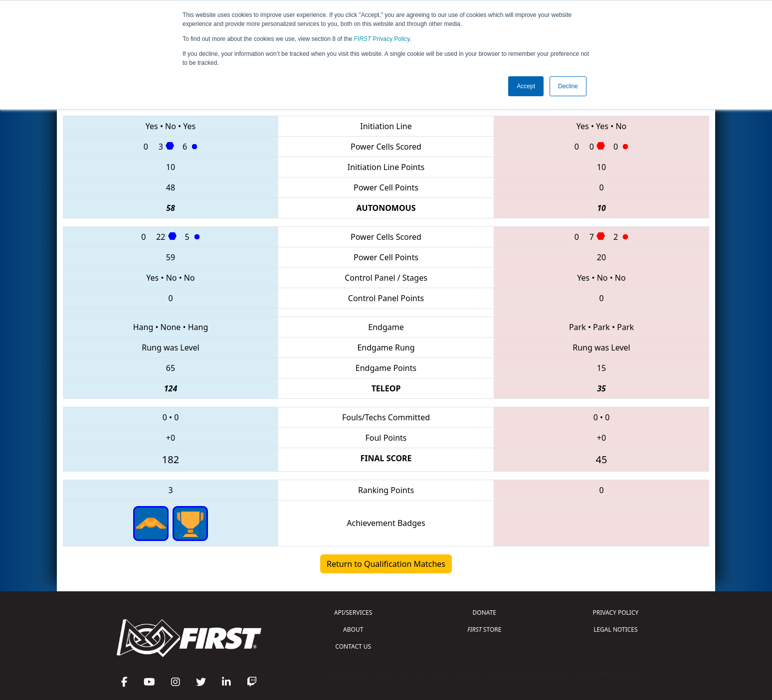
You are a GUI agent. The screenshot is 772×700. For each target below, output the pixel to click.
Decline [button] (568, 86)
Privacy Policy (382, 39)
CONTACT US (353, 646)
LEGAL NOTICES (616, 629)
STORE (484, 629)
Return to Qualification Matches (386, 564)
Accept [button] (526, 86)
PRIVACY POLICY (615, 612)
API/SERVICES (353, 612)
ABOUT (353, 629)
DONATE (484, 612)
